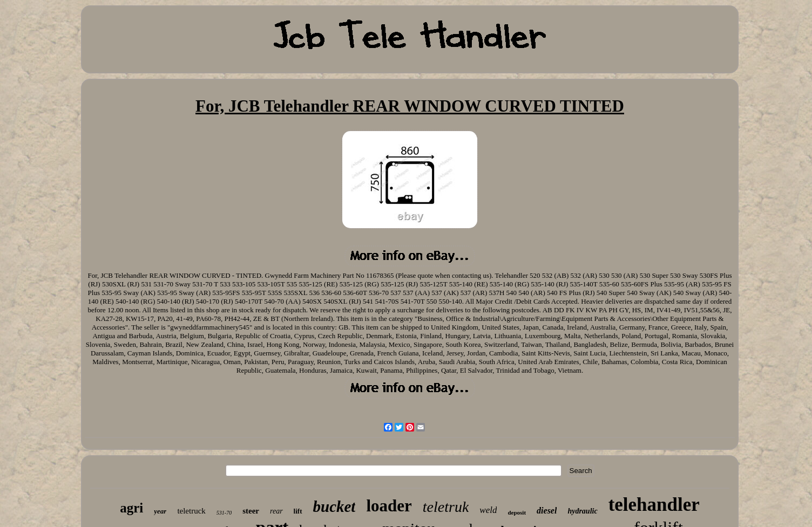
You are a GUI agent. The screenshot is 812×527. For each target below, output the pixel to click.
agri (131, 508)
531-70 (224, 513)
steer (251, 511)
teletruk (446, 507)
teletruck (191, 511)
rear (276, 511)
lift (298, 511)
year (160, 511)
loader (389, 506)
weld (488, 510)
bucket (334, 507)
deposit (517, 512)
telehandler (654, 505)
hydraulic (582, 511)
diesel (547, 511)
